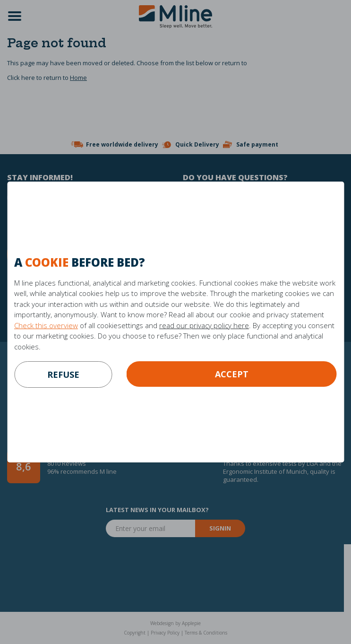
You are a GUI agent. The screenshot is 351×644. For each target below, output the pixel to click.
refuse (63, 374)
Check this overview (46, 325)
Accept (232, 374)
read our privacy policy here (204, 325)
